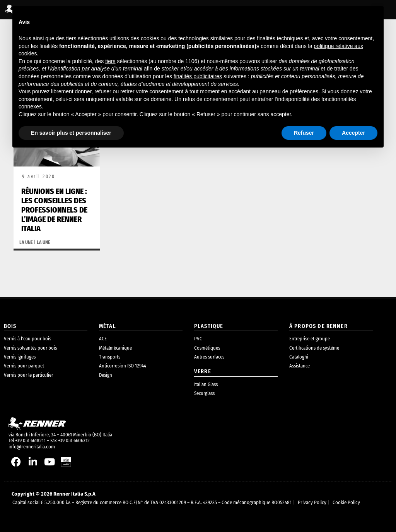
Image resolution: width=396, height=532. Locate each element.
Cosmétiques (207, 348)
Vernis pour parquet (24, 366)
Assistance (300, 366)
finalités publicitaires (198, 76)
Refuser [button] (304, 133)
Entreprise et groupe (310, 339)
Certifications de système (314, 348)
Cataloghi (299, 357)
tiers (110, 61)
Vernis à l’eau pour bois (27, 339)
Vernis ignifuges (20, 357)
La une (26, 242)
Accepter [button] (353, 133)
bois (10, 326)
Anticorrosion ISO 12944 (123, 366)
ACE (103, 339)
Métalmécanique (115, 348)
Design (106, 375)
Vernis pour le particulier (28, 375)
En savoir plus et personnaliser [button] (71, 133)
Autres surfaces (209, 357)
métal (108, 326)
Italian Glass (206, 384)
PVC (198, 339)
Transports (110, 357)
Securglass (204, 393)
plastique (209, 326)
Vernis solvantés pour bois (30, 348)
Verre (203, 372)
